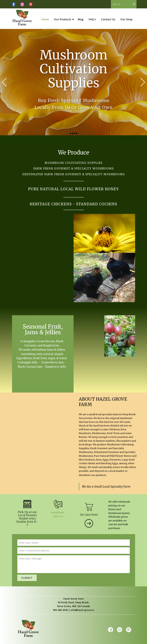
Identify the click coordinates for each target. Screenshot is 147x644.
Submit (27, 578)
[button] (4, 82)
